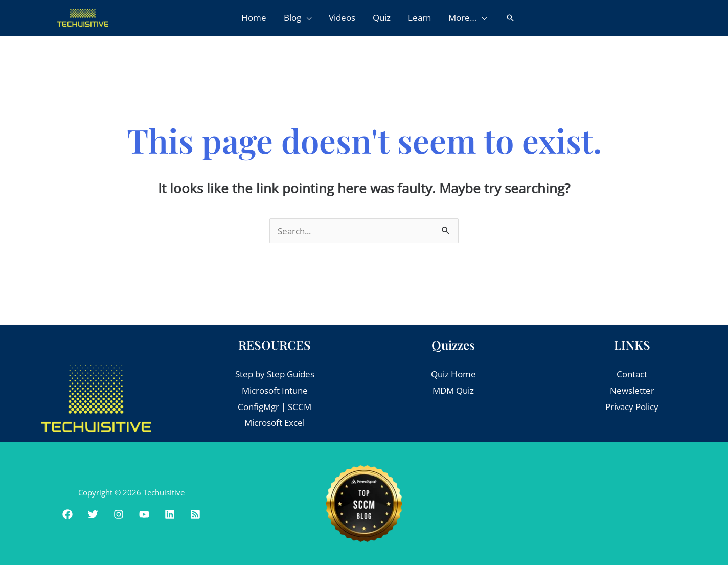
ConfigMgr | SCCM (275, 407)
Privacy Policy (632, 407)
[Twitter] (93, 514)
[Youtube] (144, 514)
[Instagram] (119, 514)
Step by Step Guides (275, 374)
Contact (632, 374)
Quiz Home (453, 374)
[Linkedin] (170, 514)
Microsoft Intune (275, 390)
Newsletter (632, 390)
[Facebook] (67, 514)
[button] (306, 18)
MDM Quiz (453, 390)
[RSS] (195, 514)
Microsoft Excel (275, 423)
